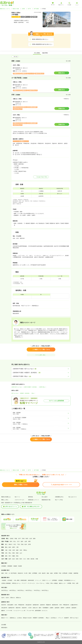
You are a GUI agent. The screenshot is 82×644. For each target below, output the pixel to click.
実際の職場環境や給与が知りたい (42, 44)
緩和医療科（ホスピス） (42, 611)
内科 (16, 605)
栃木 (26, 544)
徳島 (6, 556)
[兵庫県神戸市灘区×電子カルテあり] (41, 369)
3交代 (7, 598)
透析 (30, 573)
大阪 (6, 550)
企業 (77, 583)
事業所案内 (4, 628)
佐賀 (13, 559)
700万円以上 (37, 590)
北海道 (12, 539)
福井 (22, 541)
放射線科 (74, 608)
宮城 (23, 539)
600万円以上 (29, 590)
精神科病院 (31, 580)
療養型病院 (24, 580)
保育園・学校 (58, 573)
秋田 (27, 539)
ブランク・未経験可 (63, 618)
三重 (17, 547)
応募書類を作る (59, 497)
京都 (10, 550)
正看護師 (4, 566)
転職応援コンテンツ (34, 500)
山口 (21, 553)
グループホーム (40, 583)
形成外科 (24, 608)
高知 (17, 556)
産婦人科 (35, 608)
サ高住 (48, 583)
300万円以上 (5, 590)
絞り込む (15, 57)
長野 (29, 541)
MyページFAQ (59, 500)
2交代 (3, 598)
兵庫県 (23, 9)
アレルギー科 (30, 611)
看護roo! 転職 (16, 9)
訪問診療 (65, 573)
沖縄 (37, 559)
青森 (16, 539)
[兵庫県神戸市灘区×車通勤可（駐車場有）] (41, 373)
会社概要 (4, 625)
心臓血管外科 (74, 605)
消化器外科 (4, 608)
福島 (34, 539)
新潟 (11, 541)
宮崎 (28, 559)
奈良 (21, 550)
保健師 (15, 566)
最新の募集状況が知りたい (40, 39)
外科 (61, 605)
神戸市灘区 (36, 9)
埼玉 (15, 544)
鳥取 (14, 553)
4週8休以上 (13, 618)
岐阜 (10, 547)
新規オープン (5, 618)
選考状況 (31, 497)
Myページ (17, 497)
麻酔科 (3, 611)
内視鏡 (70, 573)
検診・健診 (50, 573)
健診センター (63, 583)
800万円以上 (45, 590)
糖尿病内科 (55, 605)
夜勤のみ (18, 598)
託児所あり (54, 618)
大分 (24, 559)
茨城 (22, 544)
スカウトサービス (20, 500)
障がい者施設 (54, 583)
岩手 (19, 539)
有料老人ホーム (16, 583)
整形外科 (18, 608)
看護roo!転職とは (6, 497)
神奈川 (10, 544)
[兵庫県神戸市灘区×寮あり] (41, 376)
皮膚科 (52, 608)
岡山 (10, 553)
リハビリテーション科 (19, 611)
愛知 (6, 547)
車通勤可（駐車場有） (25, 393)
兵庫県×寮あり (42, 387)
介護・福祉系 (42, 573)
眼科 (40, 608)
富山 (15, 541)
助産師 (20, 566)
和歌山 (25, 550)
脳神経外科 (11, 608)
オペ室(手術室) (13, 573)
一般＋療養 (16, 580)
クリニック (38, 580)
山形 (31, 539)
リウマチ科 (9, 611)
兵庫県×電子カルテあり (17, 387)
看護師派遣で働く (46, 500)
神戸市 (29, 9)
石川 (18, 541)
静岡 (14, 547)
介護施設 (61, 580)
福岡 (10, 559)
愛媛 (14, 556)
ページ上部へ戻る (41, 355)
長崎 (17, 559)
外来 (6, 573)
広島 (6, 553)
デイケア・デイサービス (28, 583)
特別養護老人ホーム (70, 580)
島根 (17, 553)
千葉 (18, 544)
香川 (10, 556)
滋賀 (17, 550)
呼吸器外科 (66, 605)
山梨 (26, 541)
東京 (6, 544)
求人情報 (37, 53)
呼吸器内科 (21, 605)
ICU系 (26, 573)
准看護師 (10, 566)
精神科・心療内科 (66, 608)
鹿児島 (32, 559)
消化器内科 (29, 605)
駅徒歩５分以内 (27, 618)
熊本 (21, 559)
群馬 (29, 544)
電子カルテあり (15, 393)
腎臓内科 (48, 605)
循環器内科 (36, 605)
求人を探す (45, 497)
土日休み (20, 618)
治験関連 (76, 573)
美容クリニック (47, 580)
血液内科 (42, 605)
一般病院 (4, 580)
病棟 (3, 573)
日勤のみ (12, 598)
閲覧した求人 (5, 500)
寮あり (33, 393)
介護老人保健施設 (6, 583)
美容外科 (4, 605)
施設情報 (45, 53)
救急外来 (20, 573)
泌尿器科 (57, 608)
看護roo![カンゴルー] (5, 9)
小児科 (30, 608)
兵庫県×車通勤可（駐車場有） (31, 387)
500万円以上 (21, 590)
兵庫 (14, 550)
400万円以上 (13, 590)
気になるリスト (73, 497)
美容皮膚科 (10, 605)
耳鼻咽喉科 (46, 608)
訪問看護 (35, 573)
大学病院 (10, 580)
